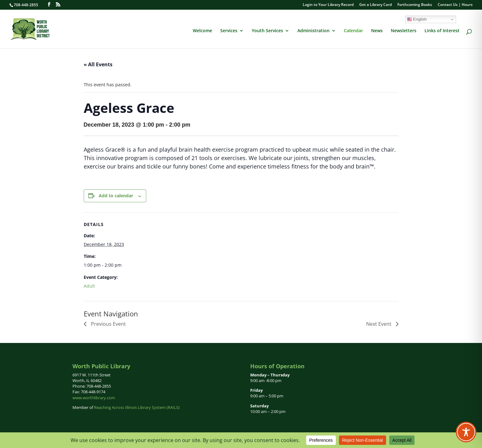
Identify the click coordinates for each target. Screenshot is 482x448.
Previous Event (108, 324)
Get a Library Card (375, 5)
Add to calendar (116, 196)
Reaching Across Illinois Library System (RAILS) (137, 407)
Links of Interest (442, 31)
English (417, 19)
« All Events (98, 64)
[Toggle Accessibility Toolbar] (466, 432)
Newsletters (404, 31)
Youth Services (267, 31)
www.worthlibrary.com (94, 398)
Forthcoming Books (415, 5)
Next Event (379, 324)
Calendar (353, 31)
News (377, 31)
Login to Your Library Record (328, 5)
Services (229, 31)
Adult (89, 286)
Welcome (202, 31)
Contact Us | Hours (455, 5)
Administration (313, 31)
